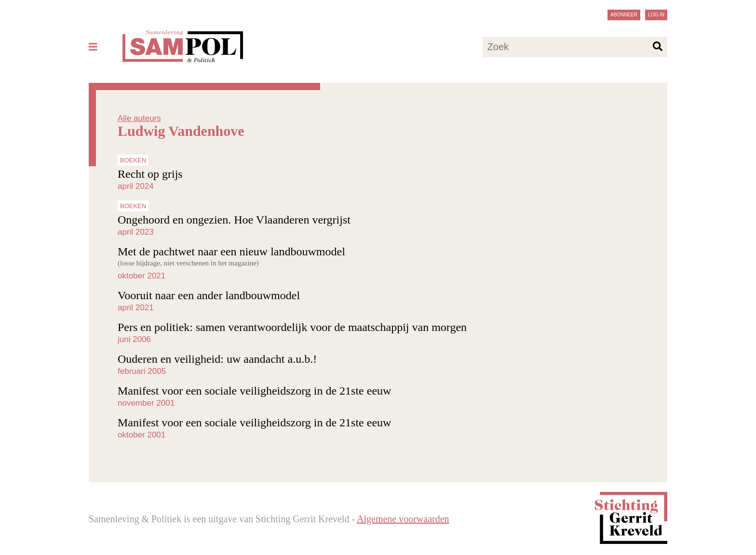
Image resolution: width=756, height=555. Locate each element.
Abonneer (624, 15)
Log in (656, 15)
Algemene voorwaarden (403, 519)
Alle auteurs (139, 118)
